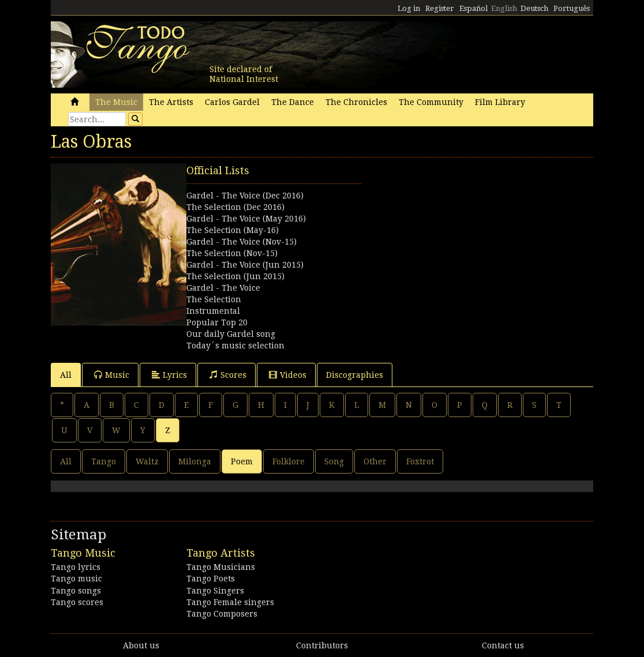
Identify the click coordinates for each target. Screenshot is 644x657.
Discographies (355, 375)
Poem (242, 461)
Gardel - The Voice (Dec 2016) (245, 196)
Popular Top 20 (217, 322)
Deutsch (534, 8)
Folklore (289, 461)
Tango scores (77, 602)
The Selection (214, 299)
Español (473, 8)
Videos (288, 375)
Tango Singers (215, 591)
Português (572, 8)
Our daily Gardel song (231, 334)
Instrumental (213, 311)
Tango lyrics (76, 567)
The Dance (293, 102)
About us (141, 645)
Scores (228, 375)
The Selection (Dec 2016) (235, 207)
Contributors (322, 645)
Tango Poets (211, 579)
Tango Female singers (230, 602)
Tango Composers (222, 614)
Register (440, 8)
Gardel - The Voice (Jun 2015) (245, 265)
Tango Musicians (221, 567)
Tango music (76, 579)
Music (112, 375)
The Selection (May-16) (233, 230)
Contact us (503, 645)
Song (334, 461)
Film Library (500, 102)
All (66, 375)
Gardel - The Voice (223, 288)
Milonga (195, 461)
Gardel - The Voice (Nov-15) (241, 242)
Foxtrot (420, 461)
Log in (409, 8)
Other (375, 461)
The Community (431, 102)
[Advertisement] (457, 235)
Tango (104, 461)
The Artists (171, 102)
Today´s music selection (235, 346)
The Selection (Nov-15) (232, 253)
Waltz (147, 461)
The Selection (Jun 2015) (235, 276)
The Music (116, 102)
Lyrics (169, 375)
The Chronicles (356, 102)
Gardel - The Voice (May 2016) (246, 219)
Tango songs (76, 591)
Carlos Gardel (232, 102)
